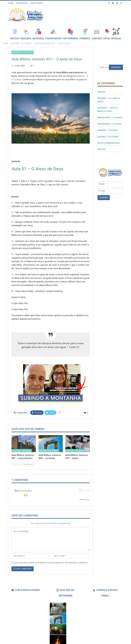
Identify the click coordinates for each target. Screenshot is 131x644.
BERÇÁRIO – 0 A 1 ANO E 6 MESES (109, 100)
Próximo (29, 464)
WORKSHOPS (22, 3)
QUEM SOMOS (36, 3)
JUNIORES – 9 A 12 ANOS (23, 52)
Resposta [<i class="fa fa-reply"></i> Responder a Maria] (85, 500)
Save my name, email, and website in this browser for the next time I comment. (51, 563)
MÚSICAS (102, 149)
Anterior (17, 464)
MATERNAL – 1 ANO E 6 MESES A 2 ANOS (107, 109)
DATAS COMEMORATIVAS (109, 143)
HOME (11, 3)
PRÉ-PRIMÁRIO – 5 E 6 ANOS (110, 124)
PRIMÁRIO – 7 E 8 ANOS (108, 130)
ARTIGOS (101, 92)
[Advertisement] (88, 14)
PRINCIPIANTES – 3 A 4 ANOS (110, 117)
